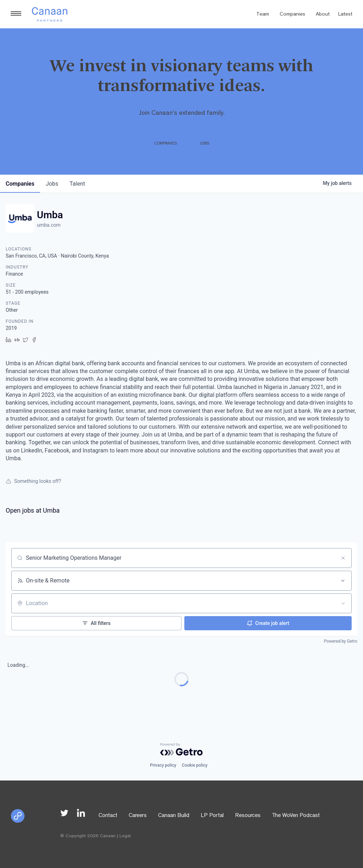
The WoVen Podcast (296, 816)
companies (20, 184)
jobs (52, 184)
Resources (248, 816)
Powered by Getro (341, 641)
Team (263, 15)
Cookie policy (195, 765)
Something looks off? (33, 481)
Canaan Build (174, 816)
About (323, 15)
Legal (125, 836)
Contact (108, 816)
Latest (345, 15)
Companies (292, 15)
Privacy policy (163, 765)
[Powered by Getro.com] (181, 749)
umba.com (49, 225)
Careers (138, 816)
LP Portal (212, 816)
